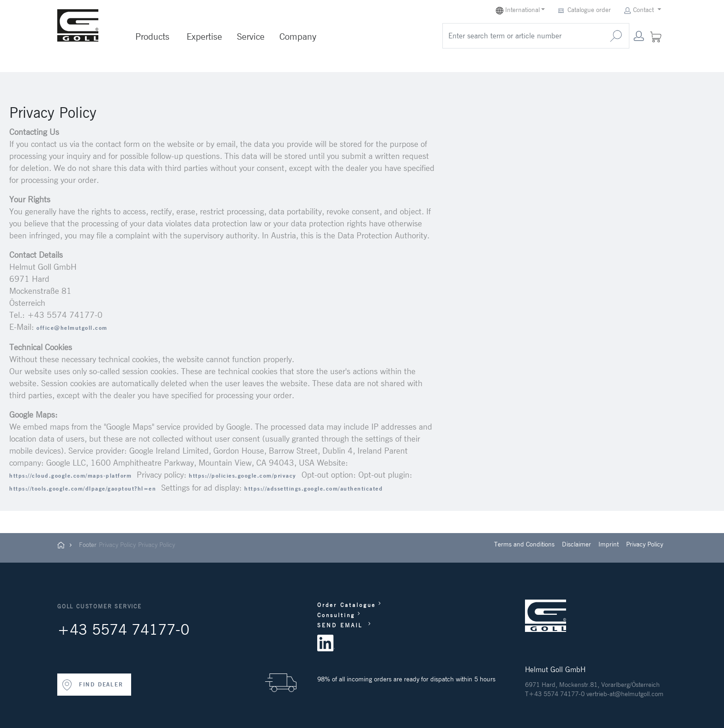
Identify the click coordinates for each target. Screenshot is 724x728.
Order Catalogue (347, 605)
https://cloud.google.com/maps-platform (70, 476)
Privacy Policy (117, 545)
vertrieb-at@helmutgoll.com (625, 694)
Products (152, 36)
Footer (88, 545)
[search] (523, 36)
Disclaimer (576, 544)
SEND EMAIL (341, 625)
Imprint (609, 544)
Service (251, 36)
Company (298, 36)
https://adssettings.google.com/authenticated (314, 488)
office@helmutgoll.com (72, 328)
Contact (640, 10)
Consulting (336, 615)
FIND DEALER (92, 685)
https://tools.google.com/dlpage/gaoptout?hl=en (83, 488)
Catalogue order (585, 10)
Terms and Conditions (524, 544)
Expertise (204, 36)
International (518, 10)
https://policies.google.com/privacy (243, 476)
